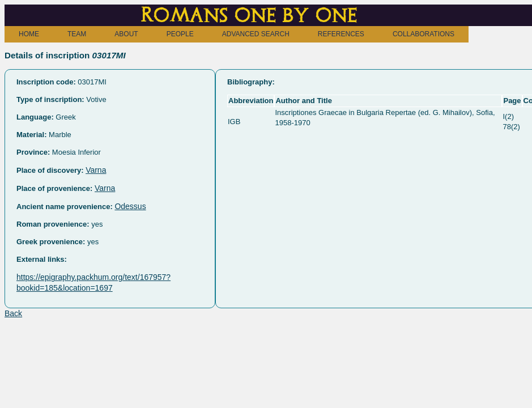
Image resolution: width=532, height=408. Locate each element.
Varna (96, 170)
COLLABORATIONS (424, 34)
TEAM (77, 34)
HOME (29, 34)
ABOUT (126, 34)
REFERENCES (341, 34)
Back (13, 313)
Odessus (130, 206)
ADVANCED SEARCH (256, 34)
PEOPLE (180, 34)
